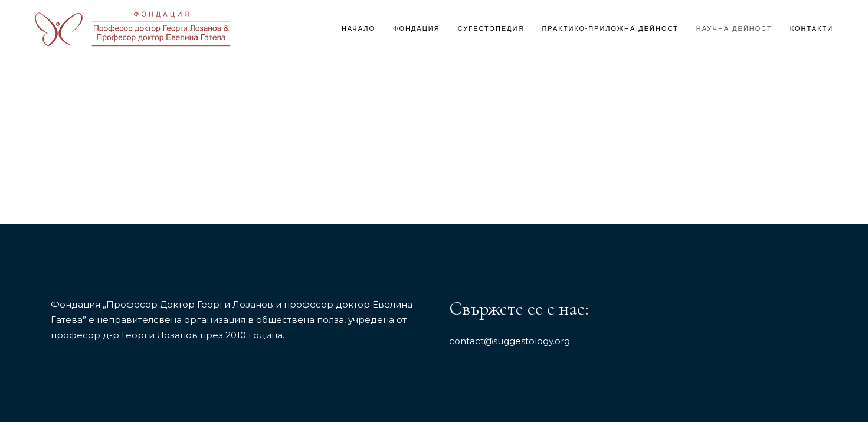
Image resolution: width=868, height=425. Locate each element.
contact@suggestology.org (510, 341)
